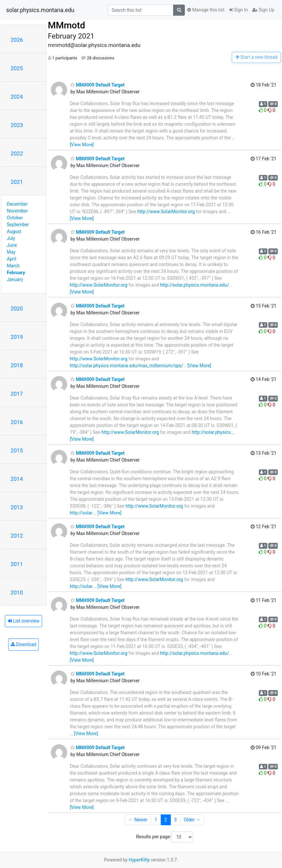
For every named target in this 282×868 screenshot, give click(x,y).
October (15, 218)
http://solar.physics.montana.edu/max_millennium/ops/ (126, 366)
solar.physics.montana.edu (40, 10)
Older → (192, 820)
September (18, 225)
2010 (17, 592)
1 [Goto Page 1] (156, 820)
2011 (17, 564)
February (16, 273)
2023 (17, 125)
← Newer (138, 820)
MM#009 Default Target (97, 85)
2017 (17, 394)
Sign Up (263, 10)
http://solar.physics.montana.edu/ (194, 285)
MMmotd (67, 25)
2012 (17, 536)
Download (24, 644)
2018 (17, 365)
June (12, 245)
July (11, 238)
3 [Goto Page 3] (175, 820)
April (12, 259)
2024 (17, 97)
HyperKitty (139, 860)
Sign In (239, 10)
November (17, 211)
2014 (17, 479)
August (14, 231)
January (15, 279)
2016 (17, 422)
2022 (17, 153)
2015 (17, 450)
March (13, 266)
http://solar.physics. (212, 432)
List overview (23, 621)
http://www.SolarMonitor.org (166, 212)
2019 (17, 337)
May (11, 252)
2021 (17, 182)
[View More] (82, 145)
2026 (17, 40)
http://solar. (82, 513)
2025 (17, 68)
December (17, 204)
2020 (17, 308)
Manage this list (206, 10)
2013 (17, 507)
